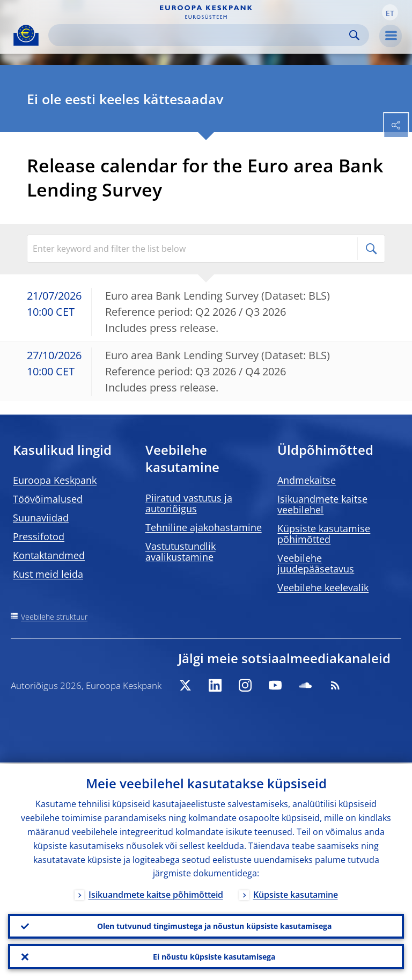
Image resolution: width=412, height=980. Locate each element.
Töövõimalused (48, 499)
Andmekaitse (307, 480)
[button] (390, 12)
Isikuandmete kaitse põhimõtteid (156, 894)
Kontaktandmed (49, 555)
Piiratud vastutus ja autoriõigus (189, 503)
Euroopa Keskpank (55, 480)
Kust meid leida (48, 574)
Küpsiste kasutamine (296, 894)
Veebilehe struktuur (54, 617)
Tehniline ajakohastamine (204, 527)
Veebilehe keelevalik (323, 587)
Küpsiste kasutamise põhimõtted (324, 534)
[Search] (200, 35)
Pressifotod (39, 536)
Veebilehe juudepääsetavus (316, 563)
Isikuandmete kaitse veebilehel (322, 504)
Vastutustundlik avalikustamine (181, 551)
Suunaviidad (41, 518)
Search (354, 35)
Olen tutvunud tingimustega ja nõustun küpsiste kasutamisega (214, 925)
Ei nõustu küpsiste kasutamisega (214, 956)
